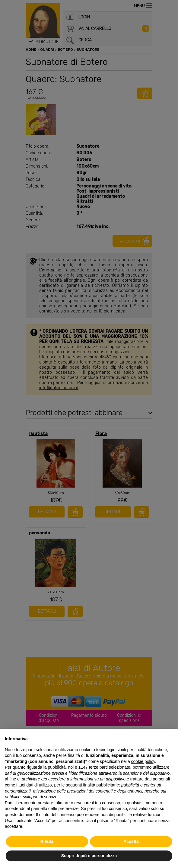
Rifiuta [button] (47, 841)
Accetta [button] (131, 841)
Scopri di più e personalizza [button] (89, 856)
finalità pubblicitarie (101, 785)
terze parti (98, 767)
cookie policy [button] (143, 761)
